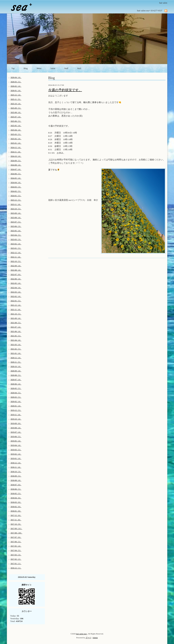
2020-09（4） (16, 371)
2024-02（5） (16, 191)
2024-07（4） (16, 169)
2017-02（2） (16, 559)
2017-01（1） (16, 563)
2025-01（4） (16, 143)
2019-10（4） (16, 419)
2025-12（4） (16, 95)
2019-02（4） (16, 454)
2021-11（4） (16, 309)
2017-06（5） (16, 542)
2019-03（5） (16, 450)
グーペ (88, 638)
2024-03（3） (16, 187)
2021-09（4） (16, 318)
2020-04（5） (16, 393)
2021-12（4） (16, 305)
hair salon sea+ (82, 634)
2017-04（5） (16, 550)
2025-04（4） (16, 130)
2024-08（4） (16, 165)
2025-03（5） (16, 134)
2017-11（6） (16, 520)
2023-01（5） (16, 248)
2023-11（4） (16, 204)
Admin (95, 638)
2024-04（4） (16, 182)
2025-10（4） (16, 104)
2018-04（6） (16, 498)
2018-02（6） (16, 507)
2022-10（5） (16, 261)
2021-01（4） (16, 353)
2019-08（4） (16, 428)
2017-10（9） (16, 524)
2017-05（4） (16, 546)
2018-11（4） (16, 467)
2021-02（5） (16, 349)
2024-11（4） (16, 152)
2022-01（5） (16, 301)
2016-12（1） (16, 568)
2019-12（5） (16, 410)
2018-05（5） (16, 493)
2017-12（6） (16, 515)
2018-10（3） (16, 472)
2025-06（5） (16, 121)
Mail (79, 68)
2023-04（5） (16, 235)
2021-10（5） (16, 314)
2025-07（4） (16, 117)
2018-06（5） (16, 489)
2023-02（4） (16, 244)
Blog (26, 68)
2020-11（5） (16, 362)
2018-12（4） (16, 463)
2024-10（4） (16, 156)
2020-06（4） (16, 384)
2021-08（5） (16, 323)
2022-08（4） (16, 270)
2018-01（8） (16, 511)
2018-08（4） (16, 480)
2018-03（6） (16, 502)
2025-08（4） (16, 112)
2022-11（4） (16, 257)
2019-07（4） (16, 432)
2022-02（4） (16, 296)
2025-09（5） (16, 108)
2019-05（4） (16, 441)
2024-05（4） (16, 178)
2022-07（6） (16, 274)
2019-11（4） (16, 415)
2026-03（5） (16, 82)
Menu (39, 68)
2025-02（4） (16, 139)
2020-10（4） (16, 366)
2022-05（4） (16, 283)
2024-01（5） (16, 196)
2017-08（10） (17, 533)
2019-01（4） (16, 458)
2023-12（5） (16, 200)
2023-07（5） (16, 222)
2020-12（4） (16, 358)
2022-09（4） (16, 266)
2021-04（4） (16, 340)
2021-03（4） (16, 344)
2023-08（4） (16, 217)
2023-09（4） (16, 213)
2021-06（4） (16, 331)
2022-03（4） (16, 292)
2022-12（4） (16, 253)
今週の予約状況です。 (65, 90)
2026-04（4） (16, 77)
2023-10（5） (16, 209)
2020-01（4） (16, 406)
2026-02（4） (16, 86)
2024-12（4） (16, 147)
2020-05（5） (16, 388)
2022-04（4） (16, 288)
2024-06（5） (16, 174)
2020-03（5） (16, 397)
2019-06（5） (16, 436)
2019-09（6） (16, 423)
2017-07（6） (16, 537)
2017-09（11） (16, 528)
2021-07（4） (16, 327)
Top (13, 68)
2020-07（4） (16, 380)
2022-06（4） (16, 279)
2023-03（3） (16, 239)
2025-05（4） (16, 125)
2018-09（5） (16, 476)
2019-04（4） (16, 445)
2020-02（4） (16, 401)
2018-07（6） (16, 485)
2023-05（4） (16, 231)
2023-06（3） (16, 226)
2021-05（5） (16, 336)
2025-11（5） (16, 99)
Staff (66, 68)
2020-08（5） (16, 375)
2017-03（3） (16, 555)
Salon (53, 68)
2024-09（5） (16, 161)
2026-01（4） (16, 90)
